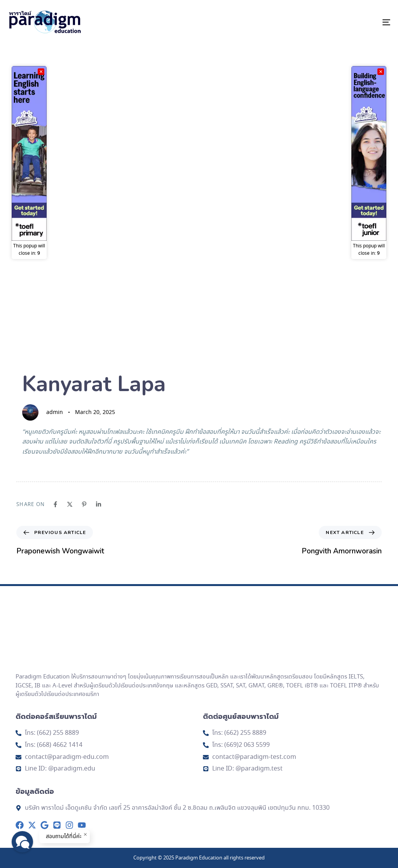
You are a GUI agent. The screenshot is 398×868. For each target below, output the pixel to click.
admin (55, 412)
